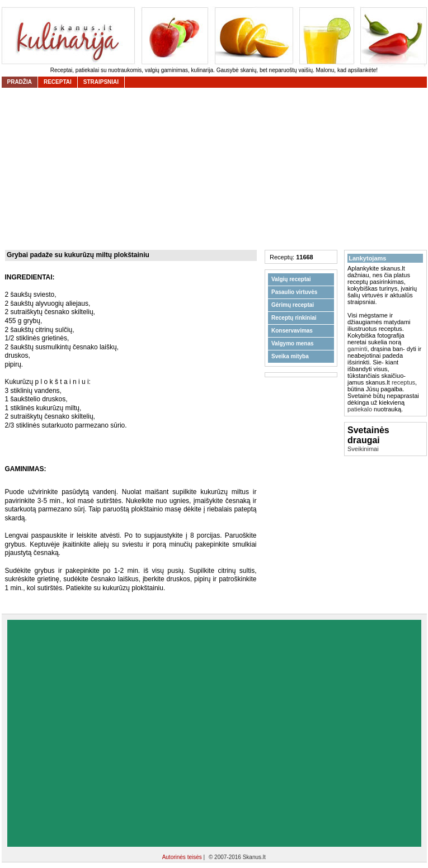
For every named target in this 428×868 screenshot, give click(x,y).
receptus (403, 382)
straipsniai (101, 82)
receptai (58, 82)
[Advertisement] (113, 733)
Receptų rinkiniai (294, 318)
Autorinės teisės (183, 857)
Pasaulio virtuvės (294, 292)
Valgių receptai (291, 279)
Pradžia (20, 82)
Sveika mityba (290, 356)
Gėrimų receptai (293, 305)
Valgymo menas (293, 343)
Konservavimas (292, 331)
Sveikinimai (363, 449)
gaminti (357, 349)
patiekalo (360, 409)
